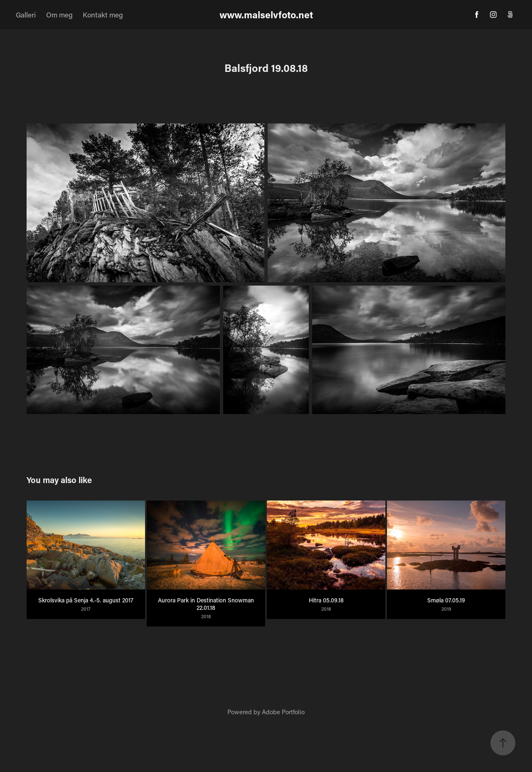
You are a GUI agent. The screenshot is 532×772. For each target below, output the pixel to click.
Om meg (59, 15)
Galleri (26, 15)
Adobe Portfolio (283, 712)
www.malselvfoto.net (266, 15)
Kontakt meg (103, 15)
